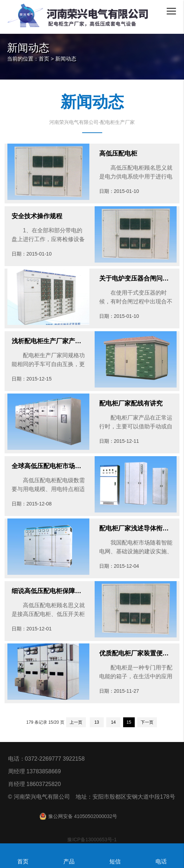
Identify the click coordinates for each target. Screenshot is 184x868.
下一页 (147, 722)
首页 (44, 59)
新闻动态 (66, 59)
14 (113, 722)
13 (97, 722)
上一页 (76, 722)
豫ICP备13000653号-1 (92, 839)
